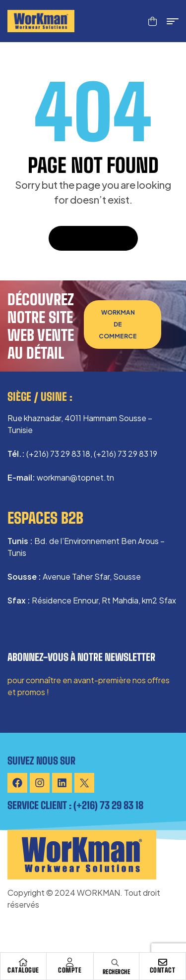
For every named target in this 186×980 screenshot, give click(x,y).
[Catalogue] (23, 962)
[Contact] (163, 962)
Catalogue (23, 970)
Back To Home (93, 238)
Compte (70, 970)
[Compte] (70, 962)
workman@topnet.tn (75, 477)
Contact (163, 970)
